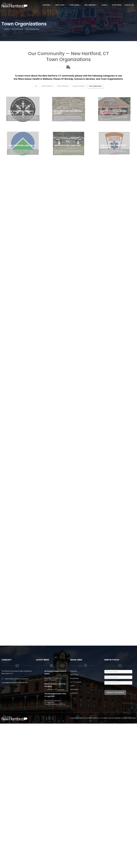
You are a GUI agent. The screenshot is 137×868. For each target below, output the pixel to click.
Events (105, 5)
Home (7, 29)
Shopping (48, 5)
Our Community (91, 5)
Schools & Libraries (85, 79)
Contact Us (129, 5)
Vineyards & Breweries (51, 848)
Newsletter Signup (115, 837)
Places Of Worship (63, 79)
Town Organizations (112, 79)
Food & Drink (75, 5)
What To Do (61, 5)
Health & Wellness (42, 79)
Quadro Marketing (129, 862)
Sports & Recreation (50, 824)
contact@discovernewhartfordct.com (15, 827)
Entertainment (49, 845)
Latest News (117, 5)
